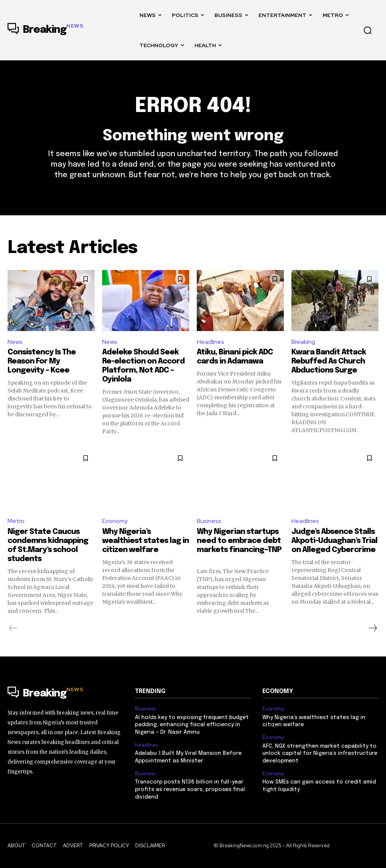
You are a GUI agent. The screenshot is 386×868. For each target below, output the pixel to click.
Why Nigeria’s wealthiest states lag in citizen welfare (146, 541)
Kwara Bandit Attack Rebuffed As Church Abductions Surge (329, 361)
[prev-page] (13, 628)
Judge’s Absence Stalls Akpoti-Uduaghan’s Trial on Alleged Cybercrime (334, 541)
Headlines (211, 342)
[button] (368, 30)
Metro (16, 521)
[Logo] (45, 30)
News (15, 342)
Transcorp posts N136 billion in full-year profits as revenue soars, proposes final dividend (190, 789)
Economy (115, 521)
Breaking (303, 342)
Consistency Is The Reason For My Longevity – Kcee (42, 361)
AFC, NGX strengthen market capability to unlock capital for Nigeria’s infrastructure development (320, 754)
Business (209, 521)
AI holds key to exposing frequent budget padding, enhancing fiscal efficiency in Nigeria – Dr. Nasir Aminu (192, 725)
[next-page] (372, 628)
